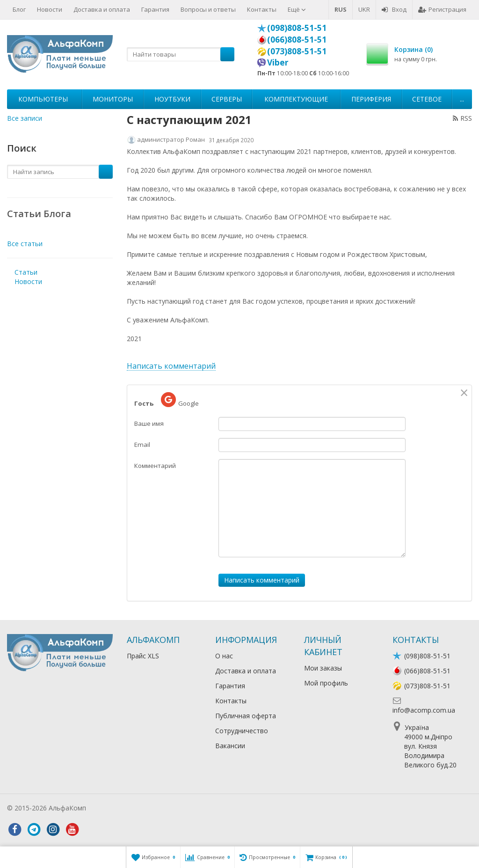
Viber (278, 62)
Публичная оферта (246, 716)
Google (180, 400)
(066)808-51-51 (297, 39)
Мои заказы (323, 668)
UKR (364, 9)
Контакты (262, 9)
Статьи (26, 272)
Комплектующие (296, 99)
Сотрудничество (242, 731)
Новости (50, 9)
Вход (394, 9)
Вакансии (230, 746)
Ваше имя (149, 423)
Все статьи (25, 244)
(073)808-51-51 (297, 51)
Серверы (227, 99)
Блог (19, 9)
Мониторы (113, 99)
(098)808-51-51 (297, 28)
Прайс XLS (143, 656)
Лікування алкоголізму (123, 808)
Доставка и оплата (102, 9)
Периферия (371, 99)
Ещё (297, 9)
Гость (144, 403)
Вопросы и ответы (208, 9)
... (462, 99)
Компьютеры (43, 99)
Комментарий (155, 466)
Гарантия (155, 9)
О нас (224, 656)
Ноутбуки (172, 99)
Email (142, 445)
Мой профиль (326, 683)
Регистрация (442, 9)
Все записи (25, 118)
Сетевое (427, 99)
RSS (462, 118)
